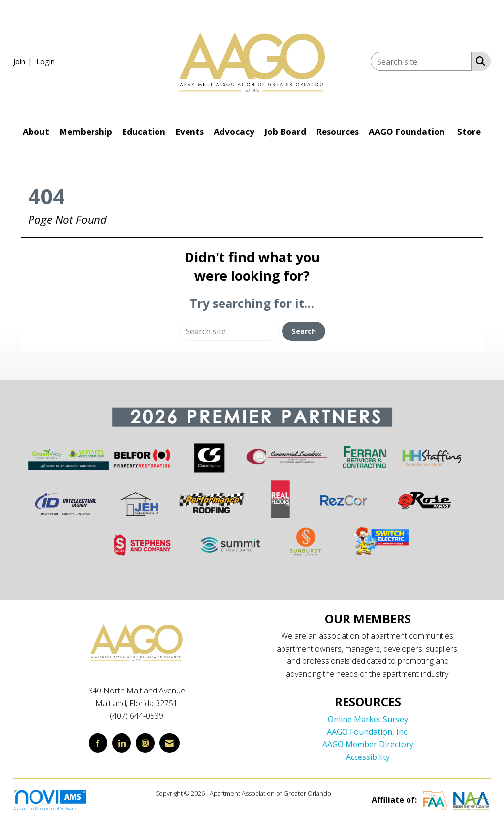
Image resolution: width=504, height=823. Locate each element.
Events (189, 132)
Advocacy (234, 132)
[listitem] (24, 61)
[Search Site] (479, 61)
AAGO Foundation (407, 132)
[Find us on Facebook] (98, 743)
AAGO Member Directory (368, 744)
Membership (86, 132)
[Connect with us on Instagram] (145, 743)
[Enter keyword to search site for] (421, 61)
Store (469, 132)
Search (304, 331)
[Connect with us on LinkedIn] (122, 743)
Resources (337, 132)
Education (144, 132)
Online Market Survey (368, 719)
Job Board (285, 132)
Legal (342, 793)
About (36, 132)
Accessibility (368, 757)
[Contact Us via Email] (170, 743)
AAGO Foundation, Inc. (368, 732)
